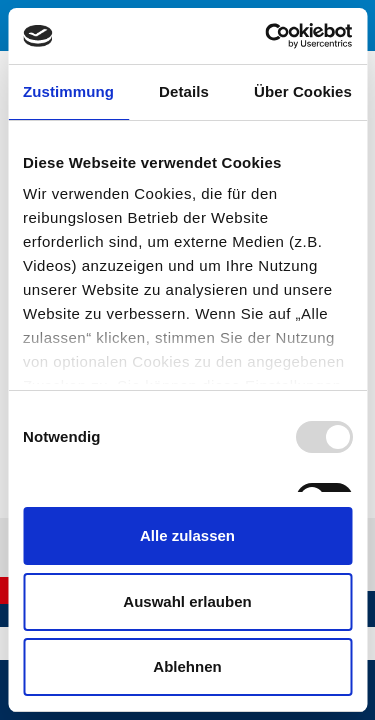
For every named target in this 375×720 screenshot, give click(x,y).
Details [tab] (184, 91)
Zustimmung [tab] (68, 91)
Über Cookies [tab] (303, 91)
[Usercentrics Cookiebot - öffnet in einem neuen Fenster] (267, 36)
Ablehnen (187, 666)
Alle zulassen (187, 535)
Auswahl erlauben (187, 601)
